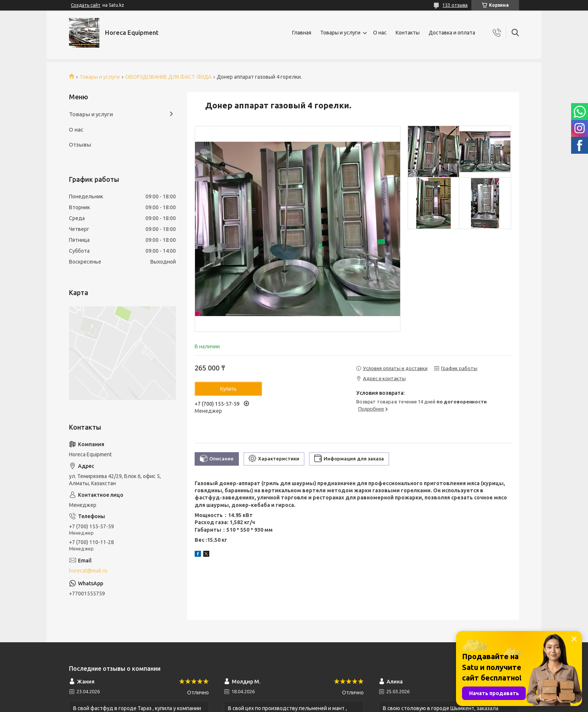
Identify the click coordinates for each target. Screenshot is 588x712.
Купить (228, 389)
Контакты (408, 33)
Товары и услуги (340, 33)
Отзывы (80, 145)
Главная (302, 33)
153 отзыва (455, 5)
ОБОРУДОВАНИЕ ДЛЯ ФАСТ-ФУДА (168, 77)
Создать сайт (86, 5)
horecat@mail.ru (88, 571)
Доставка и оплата (452, 33)
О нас (380, 33)
